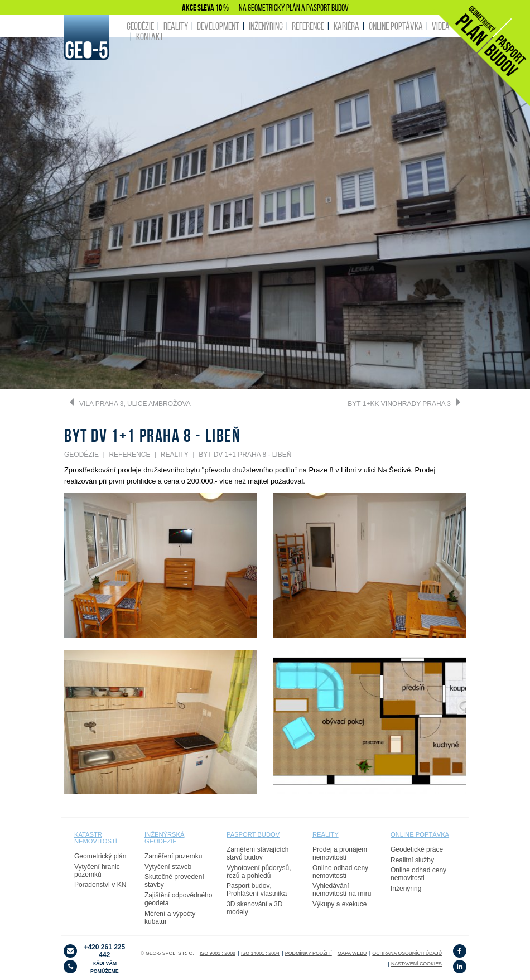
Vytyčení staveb (168, 867)
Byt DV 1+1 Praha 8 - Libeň (245, 455)
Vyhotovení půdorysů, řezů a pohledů (259, 872)
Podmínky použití (309, 953)
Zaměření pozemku (173, 856)
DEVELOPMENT (218, 26)
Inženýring (406, 889)
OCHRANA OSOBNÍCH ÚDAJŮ (407, 953)
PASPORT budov (253, 834)
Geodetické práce (417, 849)
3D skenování (247, 904)
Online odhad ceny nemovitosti (340, 872)
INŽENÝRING (266, 26)
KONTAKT (150, 37)
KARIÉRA (346, 26)
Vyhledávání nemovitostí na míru (342, 890)
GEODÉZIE (140, 26)
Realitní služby (412, 860)
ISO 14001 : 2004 (260, 953)
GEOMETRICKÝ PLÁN (274, 8)
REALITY (176, 26)
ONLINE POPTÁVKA (396, 26)
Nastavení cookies (416, 964)
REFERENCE (308, 26)
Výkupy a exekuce (339, 904)
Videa (441, 26)
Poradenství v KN (100, 885)
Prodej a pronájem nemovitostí (340, 853)
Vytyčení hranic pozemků (97, 871)
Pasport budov (248, 886)
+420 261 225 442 (104, 959)
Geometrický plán (100, 856)
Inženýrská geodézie (165, 838)
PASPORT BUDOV (327, 8)
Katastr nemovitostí (96, 838)
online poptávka (420, 834)
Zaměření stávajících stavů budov (257, 853)
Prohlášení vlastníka (257, 894)
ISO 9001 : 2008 (218, 953)
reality (326, 834)
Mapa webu (352, 953)
